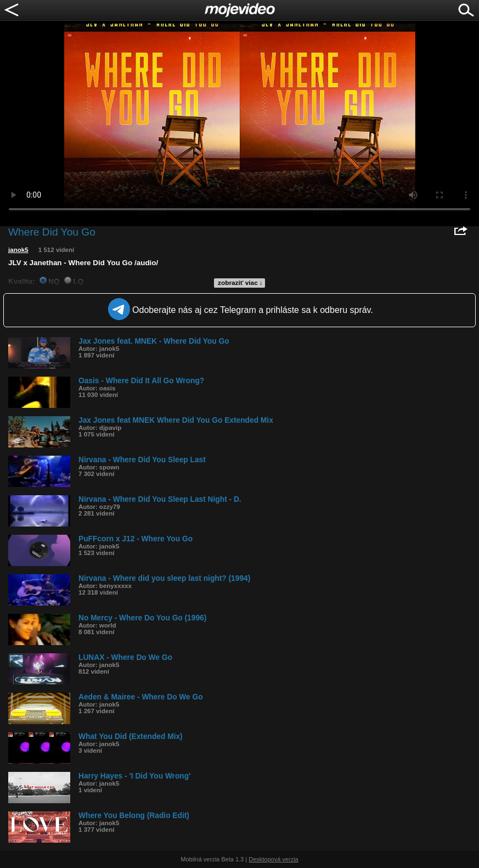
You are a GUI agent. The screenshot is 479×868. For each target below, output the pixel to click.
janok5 (18, 250)
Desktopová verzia (274, 859)
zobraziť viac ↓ (240, 283)
